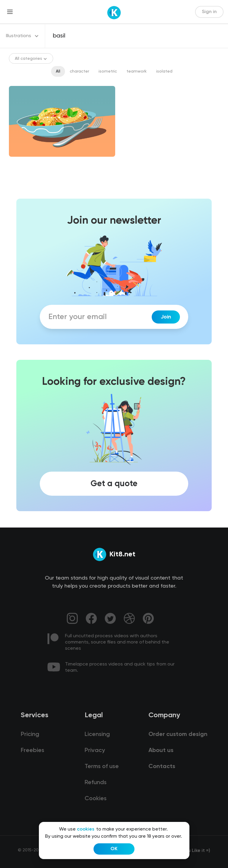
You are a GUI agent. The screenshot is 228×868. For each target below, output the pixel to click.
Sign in (209, 12)
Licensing (97, 734)
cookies (86, 829)
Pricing (30, 734)
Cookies (96, 799)
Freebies (33, 751)
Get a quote (114, 484)
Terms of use (102, 767)
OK (114, 849)
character (79, 71)
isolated (164, 71)
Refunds (96, 783)
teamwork (137, 71)
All (58, 71)
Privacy (95, 751)
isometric (108, 71)
